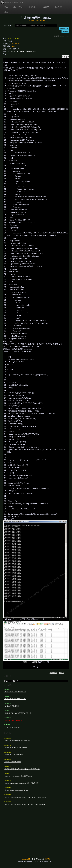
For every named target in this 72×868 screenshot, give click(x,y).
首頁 (6, 7)
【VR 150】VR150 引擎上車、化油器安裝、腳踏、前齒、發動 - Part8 (25, 804)
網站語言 (58, 7)
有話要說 (53, 673)
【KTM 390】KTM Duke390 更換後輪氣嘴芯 (17, 741)
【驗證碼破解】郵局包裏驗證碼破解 (15, 699)
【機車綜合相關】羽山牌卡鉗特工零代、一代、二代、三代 (22, 769)
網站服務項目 (18, 7)
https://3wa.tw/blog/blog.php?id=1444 (22, 51)
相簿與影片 (33, 7)
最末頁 (35, 662)
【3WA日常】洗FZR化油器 (12, 727)
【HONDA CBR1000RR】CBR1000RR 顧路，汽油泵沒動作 (22, 783)
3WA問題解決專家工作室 (12, 2)
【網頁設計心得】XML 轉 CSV (13, 720)
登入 (6, 12)
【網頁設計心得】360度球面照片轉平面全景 (17, 713)
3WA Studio (40, 859)
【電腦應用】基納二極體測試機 (14, 755)
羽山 (34, 859)
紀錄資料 (46, 7)
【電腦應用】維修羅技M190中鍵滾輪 (15, 748)
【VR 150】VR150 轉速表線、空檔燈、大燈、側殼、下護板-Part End (25, 797)
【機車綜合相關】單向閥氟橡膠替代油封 (16, 790)
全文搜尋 (8, 26)
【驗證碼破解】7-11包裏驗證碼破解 (15, 692)
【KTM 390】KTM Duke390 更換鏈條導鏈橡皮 (18, 776)
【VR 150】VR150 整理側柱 (12, 762)
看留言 (62, 673)
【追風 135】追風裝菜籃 (11, 706)
